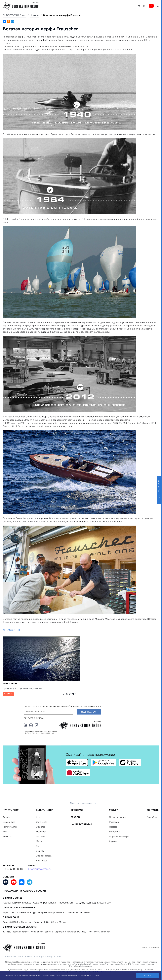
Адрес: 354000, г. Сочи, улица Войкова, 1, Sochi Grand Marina (34, 922)
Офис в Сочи (11, 917)
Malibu (39, 841)
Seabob (75, 817)
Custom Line (9, 822)
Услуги (114, 810)
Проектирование (118, 817)
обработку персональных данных (40, 733)
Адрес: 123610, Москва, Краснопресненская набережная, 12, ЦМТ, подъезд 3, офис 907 (57, 903)
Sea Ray (40, 851)
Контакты (153, 810)
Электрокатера (44, 856)
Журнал (113, 841)
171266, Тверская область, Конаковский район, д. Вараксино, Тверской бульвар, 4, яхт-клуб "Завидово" (56, 932)
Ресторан (114, 822)
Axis (38, 817)
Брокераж (77, 810)
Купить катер (45, 810)
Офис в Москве (13, 898)
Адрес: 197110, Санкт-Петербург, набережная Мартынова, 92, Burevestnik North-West (46, 913)
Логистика (114, 832)
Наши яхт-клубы (81, 824)
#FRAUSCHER (11, 630)
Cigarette (40, 827)
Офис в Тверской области (20, 927)
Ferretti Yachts (10, 827)
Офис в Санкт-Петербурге (19, 908)
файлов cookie (54, 976)
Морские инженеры (119, 837)
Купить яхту (11, 810)
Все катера (42, 861)
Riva (5, 832)
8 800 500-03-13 (13, 869)
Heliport (113, 827)
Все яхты (7, 837)
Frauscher (41, 832)
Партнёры (152, 817)
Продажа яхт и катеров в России (24, 891)
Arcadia (6, 817)
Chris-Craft (41, 822)
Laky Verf (40, 837)
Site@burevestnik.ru (40, 869)
